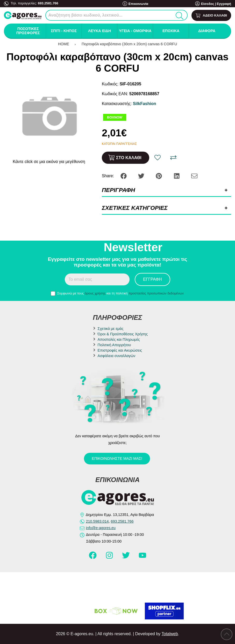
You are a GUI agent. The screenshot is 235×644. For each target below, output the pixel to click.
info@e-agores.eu (101, 528)
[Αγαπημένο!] (158, 158)
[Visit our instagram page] (110, 558)
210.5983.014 (97, 521)
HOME (64, 44)
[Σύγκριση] (173, 158)
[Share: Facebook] (124, 176)
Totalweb (170, 634)
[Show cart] (211, 15)
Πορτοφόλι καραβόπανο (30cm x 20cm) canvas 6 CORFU (129, 44)
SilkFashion (145, 104)
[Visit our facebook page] (93, 558)
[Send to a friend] (194, 176)
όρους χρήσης (95, 293)
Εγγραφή (224, 4)
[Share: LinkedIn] (177, 176)
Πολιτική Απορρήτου (114, 345)
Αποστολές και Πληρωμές (119, 339)
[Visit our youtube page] (143, 558)
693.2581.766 (48, 3)
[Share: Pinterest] (159, 176)
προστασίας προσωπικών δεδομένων (156, 293)
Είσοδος (208, 4)
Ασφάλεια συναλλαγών (117, 356)
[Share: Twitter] (142, 176)
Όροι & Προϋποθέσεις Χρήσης (123, 334)
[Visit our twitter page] (126, 558)
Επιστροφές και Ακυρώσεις (120, 350)
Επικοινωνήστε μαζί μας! (117, 458)
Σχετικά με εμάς (111, 329)
